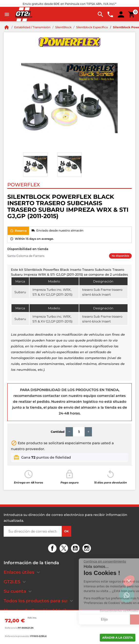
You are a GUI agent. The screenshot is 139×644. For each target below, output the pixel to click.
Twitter (65, 549)
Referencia (11, 628)
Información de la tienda (31, 563)
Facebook (53, 549)
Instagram (87, 549)
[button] (129, 581)
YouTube (76, 549)
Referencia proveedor (17, 636)
